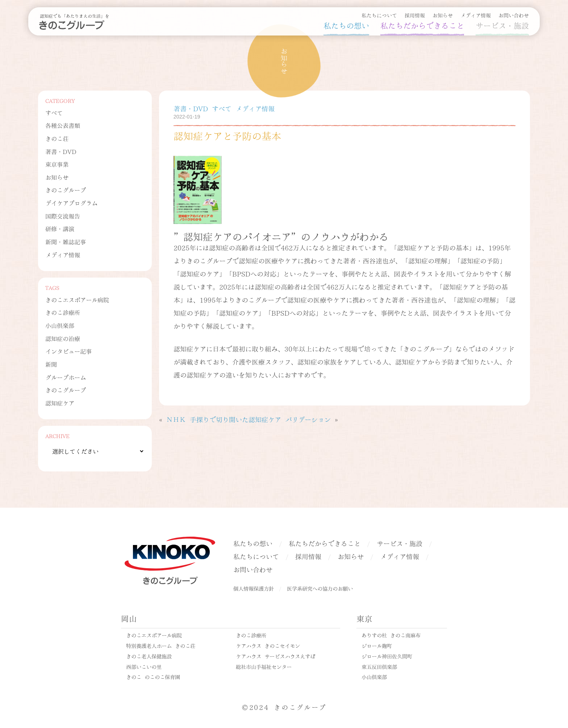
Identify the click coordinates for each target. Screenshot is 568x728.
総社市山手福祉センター (264, 666)
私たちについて (379, 15)
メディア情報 (476, 15)
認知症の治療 (63, 338)
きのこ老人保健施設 (149, 656)
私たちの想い (346, 25)
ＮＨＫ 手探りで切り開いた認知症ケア (224, 419)
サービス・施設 (502, 25)
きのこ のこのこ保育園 (153, 677)
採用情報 (415, 15)
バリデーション (308, 419)
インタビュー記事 (68, 351)
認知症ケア (60, 403)
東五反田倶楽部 (379, 666)
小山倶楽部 (60, 325)
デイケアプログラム (71, 203)
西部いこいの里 (144, 666)
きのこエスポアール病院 (77, 299)
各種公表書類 (63, 125)
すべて (54, 113)
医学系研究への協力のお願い (320, 588)
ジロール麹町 (377, 645)
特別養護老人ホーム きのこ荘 (161, 645)
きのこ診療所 (63, 312)
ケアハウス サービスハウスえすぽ (275, 656)
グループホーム (66, 377)
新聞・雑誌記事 (66, 242)
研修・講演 (60, 228)
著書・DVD (61, 151)
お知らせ (443, 15)
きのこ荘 (57, 138)
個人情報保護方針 (254, 588)
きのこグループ (66, 190)
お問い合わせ (514, 15)
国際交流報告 (63, 216)
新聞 (51, 364)
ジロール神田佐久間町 (387, 656)
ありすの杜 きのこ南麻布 (391, 635)
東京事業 (57, 164)
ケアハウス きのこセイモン (268, 645)
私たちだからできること (422, 25)
